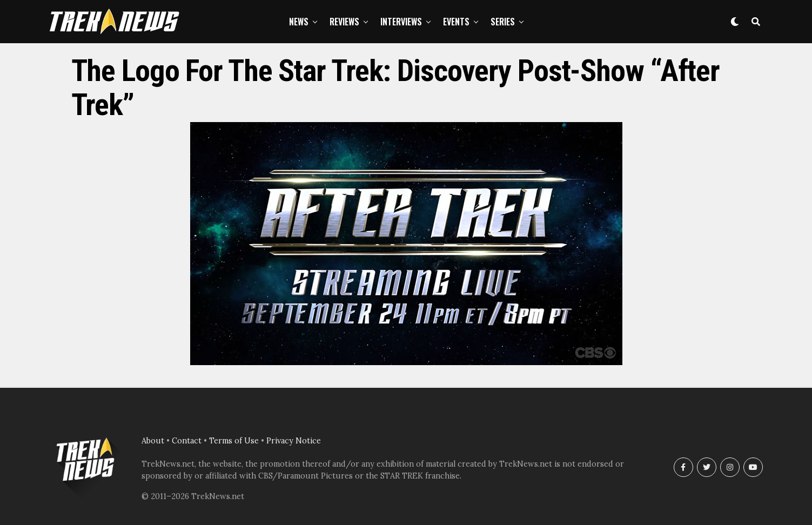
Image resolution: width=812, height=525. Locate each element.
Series (503, 22)
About (153, 441)
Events (456, 22)
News (299, 22)
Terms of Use (234, 441)
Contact (187, 441)
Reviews (344, 22)
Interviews (401, 22)
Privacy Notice (294, 441)
